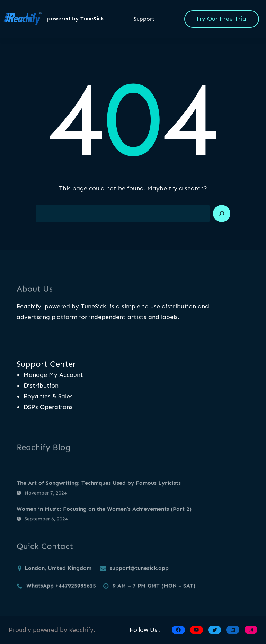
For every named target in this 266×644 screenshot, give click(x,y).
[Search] (222, 214)
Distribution (41, 386)
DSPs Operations (48, 407)
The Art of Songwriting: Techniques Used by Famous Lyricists (99, 494)
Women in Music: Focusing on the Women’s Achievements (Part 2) (104, 520)
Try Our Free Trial (222, 19)
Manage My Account (53, 375)
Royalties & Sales (48, 396)
